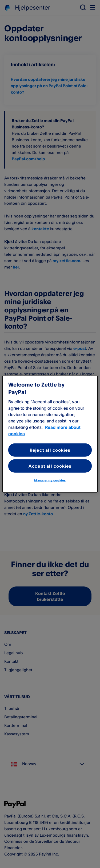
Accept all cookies (50, 466)
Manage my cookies (50, 480)
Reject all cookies (50, 450)
